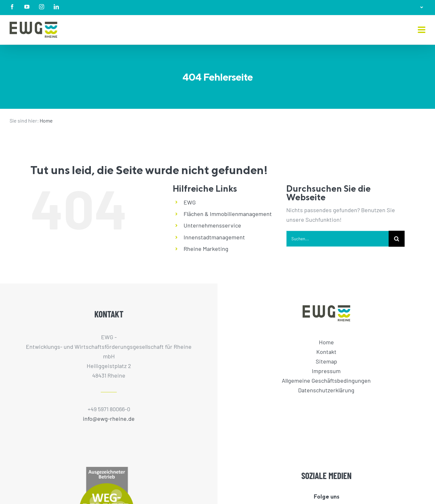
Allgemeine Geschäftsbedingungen (326, 380)
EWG (190, 202)
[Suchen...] (337, 239)
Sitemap (326, 361)
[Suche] (397, 239)
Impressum (326, 371)
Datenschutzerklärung (326, 390)
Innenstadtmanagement (214, 237)
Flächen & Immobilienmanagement (228, 214)
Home (46, 120)
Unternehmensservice (212, 225)
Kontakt (326, 352)
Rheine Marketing (206, 249)
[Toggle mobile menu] (422, 30)
